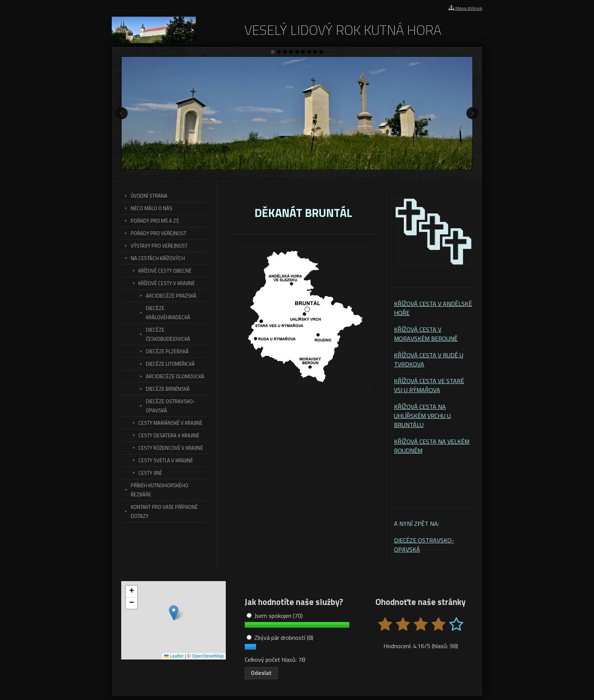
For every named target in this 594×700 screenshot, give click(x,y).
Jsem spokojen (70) (275, 616)
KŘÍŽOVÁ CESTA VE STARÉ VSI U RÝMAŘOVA (429, 385)
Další (472, 113)
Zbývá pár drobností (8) (280, 638)
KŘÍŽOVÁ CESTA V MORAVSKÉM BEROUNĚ (426, 334)
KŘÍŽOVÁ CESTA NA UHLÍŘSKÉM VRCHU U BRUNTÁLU (422, 416)
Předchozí (122, 113)
